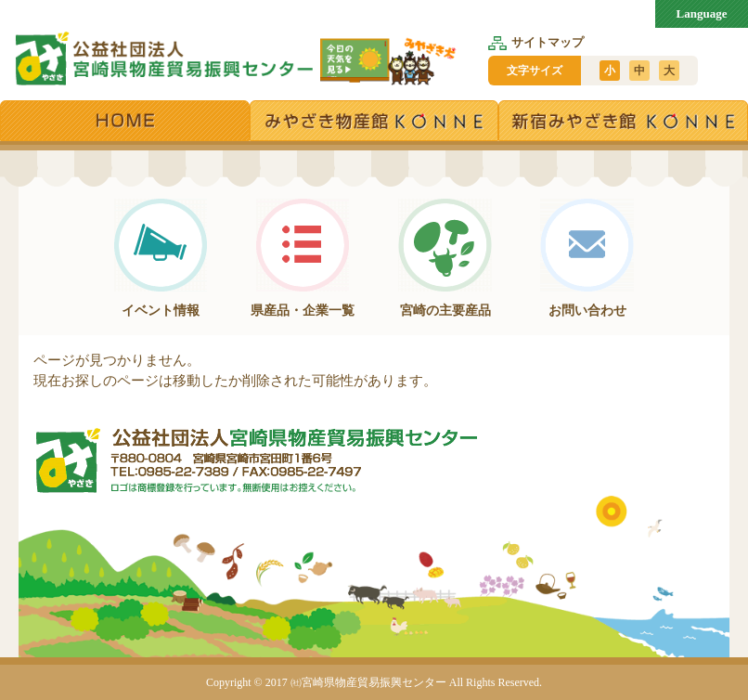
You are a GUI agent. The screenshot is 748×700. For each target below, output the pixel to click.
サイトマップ (536, 42)
